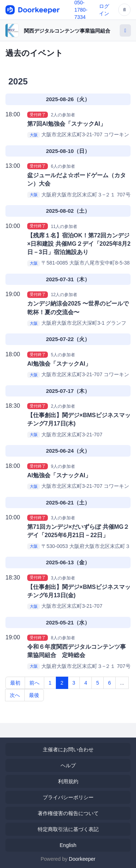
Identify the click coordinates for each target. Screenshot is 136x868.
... (122, 683)
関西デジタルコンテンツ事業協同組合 (67, 31)
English (68, 845)
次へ (15, 695)
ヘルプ (68, 765)
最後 (34, 695)
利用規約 (68, 781)
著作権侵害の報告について (68, 813)
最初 (15, 683)
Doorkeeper (82, 859)
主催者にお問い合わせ (68, 749)
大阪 (34, 135)
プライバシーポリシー (68, 797)
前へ (34, 683)
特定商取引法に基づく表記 (68, 829)
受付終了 (38, 115)
